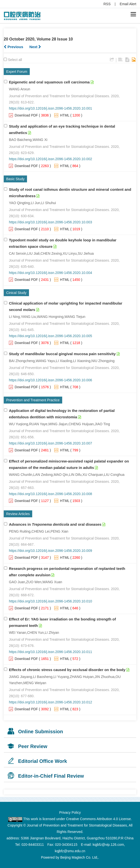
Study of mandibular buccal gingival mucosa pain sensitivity (62, 354)
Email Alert (128, 4)
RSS (107, 4)
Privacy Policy (70, 812)
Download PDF (26, 115)
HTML (65, 115)
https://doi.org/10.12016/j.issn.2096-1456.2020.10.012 (50, 702)
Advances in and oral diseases (55, 524)
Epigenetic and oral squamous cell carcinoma (49, 82)
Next (35, 47)
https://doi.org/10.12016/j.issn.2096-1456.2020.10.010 (50, 601)
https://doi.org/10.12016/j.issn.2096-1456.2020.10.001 (50, 108)
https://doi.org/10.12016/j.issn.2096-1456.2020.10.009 (50, 551)
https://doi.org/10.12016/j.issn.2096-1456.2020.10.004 (50, 273)
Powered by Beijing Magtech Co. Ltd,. (70, 857)
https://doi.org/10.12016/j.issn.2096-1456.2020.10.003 (50, 222)
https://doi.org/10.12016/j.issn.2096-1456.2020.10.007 (50, 443)
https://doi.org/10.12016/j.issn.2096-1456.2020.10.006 (50, 380)
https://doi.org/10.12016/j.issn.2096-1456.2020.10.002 (50, 159)
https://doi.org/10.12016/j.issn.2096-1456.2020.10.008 (50, 494)
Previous (14, 47)
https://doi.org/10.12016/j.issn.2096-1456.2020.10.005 (50, 336)
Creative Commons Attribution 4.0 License (98, 819)
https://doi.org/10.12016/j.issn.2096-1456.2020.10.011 (50, 652)
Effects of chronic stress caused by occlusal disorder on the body (67, 670)
